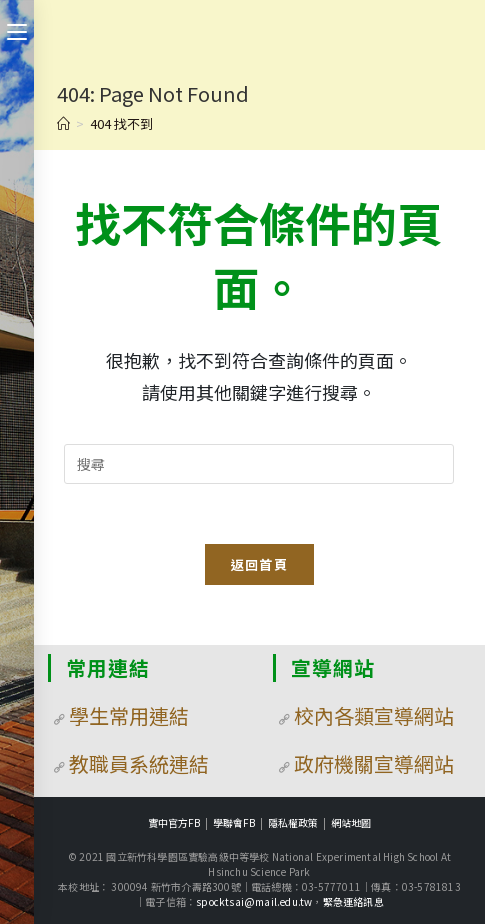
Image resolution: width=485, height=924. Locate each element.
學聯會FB (234, 822)
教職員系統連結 (139, 763)
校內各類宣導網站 (374, 715)
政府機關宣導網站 (374, 763)
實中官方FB (174, 822)
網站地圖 (351, 822)
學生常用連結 (129, 715)
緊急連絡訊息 (353, 901)
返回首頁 (259, 564)
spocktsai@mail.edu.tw (254, 901)
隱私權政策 (293, 822)
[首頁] (63, 123)
